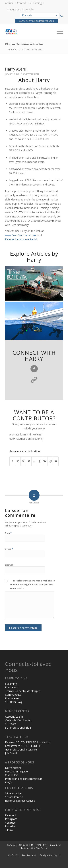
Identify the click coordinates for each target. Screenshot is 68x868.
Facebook (11, 815)
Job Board (11, 753)
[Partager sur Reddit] (50, 461)
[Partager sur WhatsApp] (23, 461)
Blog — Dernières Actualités (24, 44)
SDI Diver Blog (14, 702)
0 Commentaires (31, 74)
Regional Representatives (20, 801)
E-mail (9, 549)
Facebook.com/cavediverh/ (21, 239)
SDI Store (11, 724)
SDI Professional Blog (18, 728)
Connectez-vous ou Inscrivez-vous (36, 21)
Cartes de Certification (18, 720)
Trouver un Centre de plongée (23, 691)
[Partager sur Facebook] (12, 461)
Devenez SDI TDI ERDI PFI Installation (28, 742)
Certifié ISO (12, 775)
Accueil (9, 3)
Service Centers (14, 797)
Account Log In (14, 717)
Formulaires (12, 698)
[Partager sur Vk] (45, 461)
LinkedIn (10, 826)
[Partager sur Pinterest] (29, 461)
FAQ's (9, 782)
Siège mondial (13, 793)
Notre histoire (13, 768)
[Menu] (58, 32)
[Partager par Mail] (56, 461)
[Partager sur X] (18, 461)
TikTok (9, 830)
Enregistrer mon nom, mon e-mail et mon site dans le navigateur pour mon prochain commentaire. (33, 584)
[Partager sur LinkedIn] (34, 461)
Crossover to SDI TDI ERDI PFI (23, 746)
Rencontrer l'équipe (16, 771)
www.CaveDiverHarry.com (20, 235)
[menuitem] (10, 3)
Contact (22, 3)
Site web (9, 565)
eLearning (36, 3)
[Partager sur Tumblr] (39, 461)
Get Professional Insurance (21, 749)
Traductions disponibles (21, 9)
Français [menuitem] (27, 15)
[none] (40, 15)
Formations (12, 687)
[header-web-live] (28, 32)
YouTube (10, 823)
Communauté (13, 695)
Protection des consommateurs (24, 779)
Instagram (11, 819)
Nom (8, 533)
